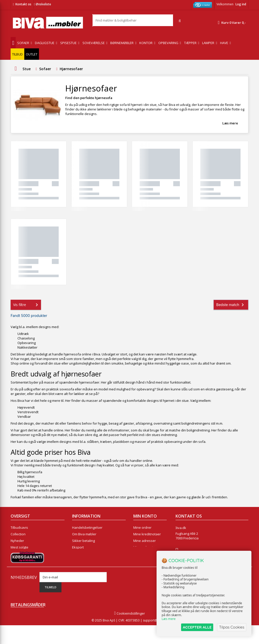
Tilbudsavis (19, 527)
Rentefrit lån (82, 554)
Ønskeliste (42, 4)
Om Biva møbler (84, 534)
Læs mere (230, 123)
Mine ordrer (142, 527)
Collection (18, 534)
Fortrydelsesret (84, 560)
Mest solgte (19, 547)
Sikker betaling (83, 541)
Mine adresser (145, 541)
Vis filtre (27, 305)
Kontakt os (23, 4)
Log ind (241, 4)
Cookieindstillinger (129, 632)
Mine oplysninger (147, 547)
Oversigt (17, 560)
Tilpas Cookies (232, 627)
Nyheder (17, 541)
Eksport (78, 547)
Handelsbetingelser (87, 527)
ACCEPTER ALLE (197, 627)
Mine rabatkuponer (148, 554)
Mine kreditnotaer (147, 534)
